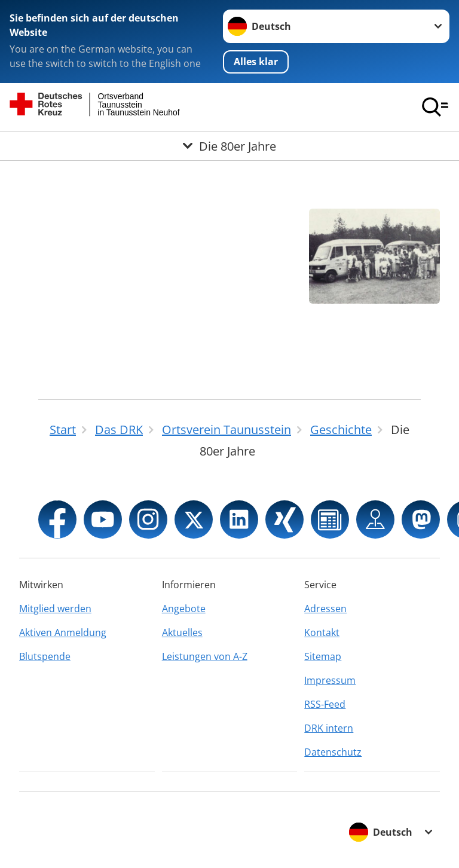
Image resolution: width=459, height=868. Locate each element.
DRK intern (329, 728)
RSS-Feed (325, 704)
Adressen (325, 609)
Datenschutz (333, 752)
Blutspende (45, 656)
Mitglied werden (55, 609)
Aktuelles (182, 632)
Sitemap (323, 656)
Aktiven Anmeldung (63, 632)
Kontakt (322, 632)
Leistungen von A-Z (205, 656)
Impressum (330, 680)
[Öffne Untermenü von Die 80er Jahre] (229, 146)
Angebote (184, 609)
